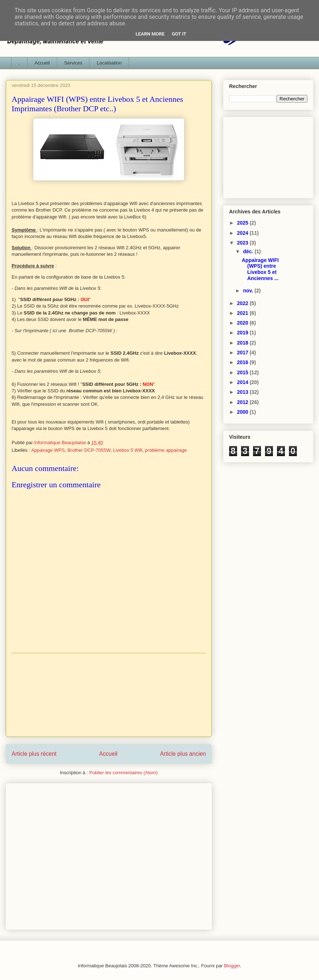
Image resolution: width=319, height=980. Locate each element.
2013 (243, 392)
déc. (249, 251)
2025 (243, 223)
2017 (243, 353)
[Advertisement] (109, 695)
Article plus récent (34, 754)
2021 (243, 313)
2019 (243, 333)
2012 (243, 402)
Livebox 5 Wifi (128, 450)
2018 (243, 343)
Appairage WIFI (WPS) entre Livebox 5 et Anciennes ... (260, 269)
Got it (179, 34)
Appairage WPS (48, 450)
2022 (243, 303)
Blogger (232, 966)
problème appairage (166, 450)
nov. (249, 291)
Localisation (109, 63)
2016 (243, 362)
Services (73, 63)
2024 (243, 233)
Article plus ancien (183, 754)
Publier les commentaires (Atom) (123, 773)
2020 (243, 323)
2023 (243, 243)
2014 (243, 382)
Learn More (150, 34)
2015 (243, 372)
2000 (243, 412)
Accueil (42, 63)
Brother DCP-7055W (89, 450)
